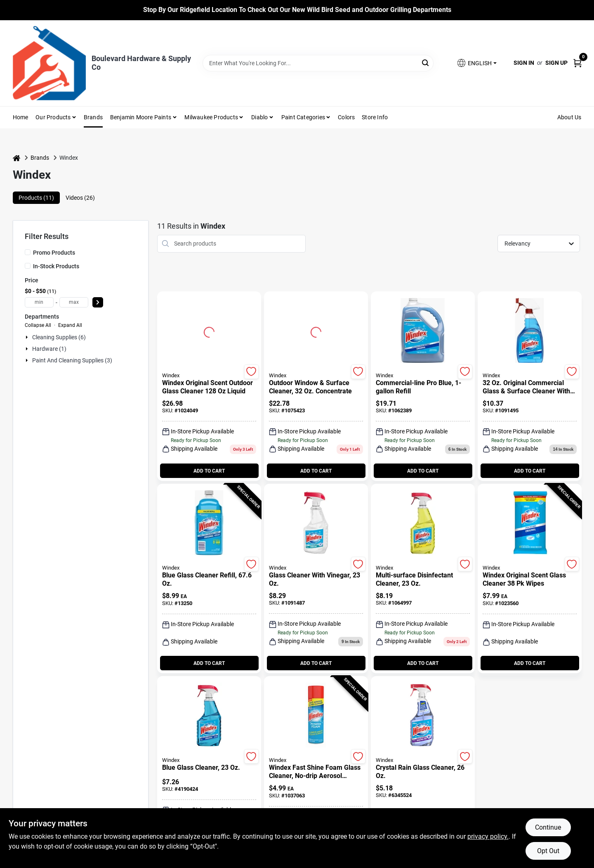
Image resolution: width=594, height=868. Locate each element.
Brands (93, 117)
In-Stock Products (56, 266)
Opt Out (548, 851)
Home (21, 117)
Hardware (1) (49, 349)
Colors (346, 117)
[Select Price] (98, 302)
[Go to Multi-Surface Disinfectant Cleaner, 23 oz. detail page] (423, 523)
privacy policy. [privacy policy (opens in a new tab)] (488, 836)
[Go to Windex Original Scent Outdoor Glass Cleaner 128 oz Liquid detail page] (209, 331)
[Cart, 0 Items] (577, 63)
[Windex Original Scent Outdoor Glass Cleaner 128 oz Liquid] (209, 387)
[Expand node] (28, 337)
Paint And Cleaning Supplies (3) (72, 360)
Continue (548, 827)
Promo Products (54, 253)
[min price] (39, 302)
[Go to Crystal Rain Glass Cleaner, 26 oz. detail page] (423, 716)
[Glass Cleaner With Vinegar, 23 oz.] (316, 579)
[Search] (426, 63)
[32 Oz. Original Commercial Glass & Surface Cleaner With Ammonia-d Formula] (530, 387)
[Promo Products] (28, 252)
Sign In (524, 63)
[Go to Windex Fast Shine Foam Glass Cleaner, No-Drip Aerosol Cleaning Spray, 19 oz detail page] (316, 716)
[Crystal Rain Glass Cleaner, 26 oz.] (423, 772)
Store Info (375, 117)
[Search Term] (318, 63)
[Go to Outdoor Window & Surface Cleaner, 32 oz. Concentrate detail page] (316, 331)
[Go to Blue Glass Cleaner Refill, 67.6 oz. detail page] (209, 523)
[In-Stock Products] (28, 266)
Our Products (53, 117)
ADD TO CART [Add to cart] (209, 471)
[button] (476, 63)
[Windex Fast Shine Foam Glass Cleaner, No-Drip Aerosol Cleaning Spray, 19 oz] (316, 772)
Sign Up (556, 63)
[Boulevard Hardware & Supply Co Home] (49, 63)
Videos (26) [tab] (80, 198)
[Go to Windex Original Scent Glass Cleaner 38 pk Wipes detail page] (529, 523)
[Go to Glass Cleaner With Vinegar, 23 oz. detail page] (316, 523)
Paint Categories (303, 117)
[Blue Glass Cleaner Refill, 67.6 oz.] (209, 579)
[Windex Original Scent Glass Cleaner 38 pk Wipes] (530, 579)
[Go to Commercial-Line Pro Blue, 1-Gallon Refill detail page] (423, 331)
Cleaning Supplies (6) (59, 337)
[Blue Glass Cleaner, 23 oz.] (209, 768)
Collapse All (38, 325)
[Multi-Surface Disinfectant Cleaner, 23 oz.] (423, 579)
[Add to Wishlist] (251, 372)
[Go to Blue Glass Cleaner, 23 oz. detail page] (209, 716)
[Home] (16, 158)
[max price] (74, 302)
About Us (569, 117)
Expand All (70, 325)
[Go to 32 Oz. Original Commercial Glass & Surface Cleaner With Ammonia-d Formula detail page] (529, 331)
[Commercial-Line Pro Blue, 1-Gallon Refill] (423, 387)
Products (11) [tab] (36, 198)
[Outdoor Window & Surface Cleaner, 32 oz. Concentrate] (316, 387)
